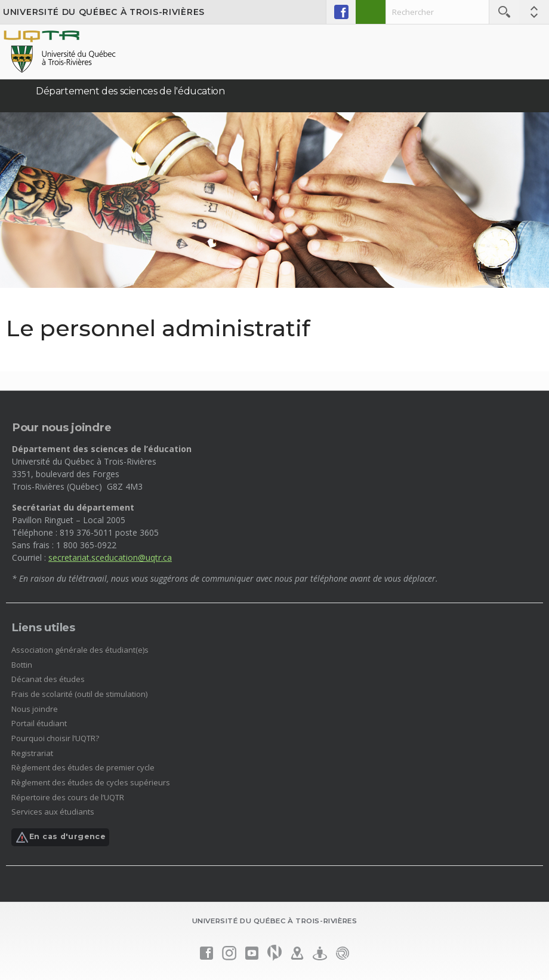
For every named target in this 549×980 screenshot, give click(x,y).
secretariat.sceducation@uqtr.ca (110, 557)
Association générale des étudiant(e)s (80, 650)
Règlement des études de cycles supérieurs (91, 782)
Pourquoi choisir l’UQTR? (55, 738)
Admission (371, 12)
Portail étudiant (39, 723)
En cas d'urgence (60, 837)
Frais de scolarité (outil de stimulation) (79, 694)
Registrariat (32, 753)
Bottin (22, 665)
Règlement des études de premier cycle (83, 767)
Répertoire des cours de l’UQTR (68, 797)
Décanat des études (48, 679)
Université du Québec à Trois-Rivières (104, 12)
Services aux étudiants (53, 812)
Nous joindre (35, 709)
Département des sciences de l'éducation (130, 91)
